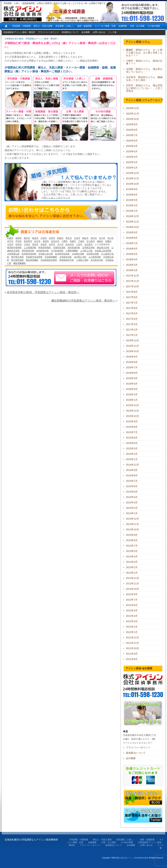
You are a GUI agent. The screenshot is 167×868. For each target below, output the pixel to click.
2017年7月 (132, 303)
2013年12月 (132, 519)
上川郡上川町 (86, 251)
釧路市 (60, 238)
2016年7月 (132, 367)
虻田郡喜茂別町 (29, 254)
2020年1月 (132, 168)
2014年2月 (132, 508)
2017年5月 (132, 313)
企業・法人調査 (137, 26)
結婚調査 (123, 26)
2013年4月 (132, 556)
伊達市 (44, 244)
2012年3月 (132, 621)
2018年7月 (132, 243)
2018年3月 (132, 265)
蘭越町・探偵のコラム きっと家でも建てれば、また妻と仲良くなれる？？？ (144, 53)
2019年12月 (132, 173)
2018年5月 (132, 254)
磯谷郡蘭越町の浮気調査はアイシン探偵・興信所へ (83, 301)
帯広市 (69, 238)
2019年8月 (132, 195)
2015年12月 (132, 405)
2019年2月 (132, 205)
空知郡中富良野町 (34, 257)
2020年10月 (132, 119)
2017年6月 (132, 308)
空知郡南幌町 (51, 257)
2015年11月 (132, 411)
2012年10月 (132, 589)
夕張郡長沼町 (66, 257)
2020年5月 (132, 146)
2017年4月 (132, 319)
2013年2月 (132, 567)
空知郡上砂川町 (46, 254)
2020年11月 (132, 114)
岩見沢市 (55, 241)
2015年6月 (132, 438)
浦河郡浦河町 (74, 248)
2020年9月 (132, 124)
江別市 (27, 244)
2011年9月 (132, 654)
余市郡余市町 (97, 260)
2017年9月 (132, 292)
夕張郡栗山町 (13, 254)
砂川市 (37, 241)
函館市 (100, 241)
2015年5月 (132, 443)
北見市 (77, 238)
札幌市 (10, 238)
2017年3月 (132, 324)
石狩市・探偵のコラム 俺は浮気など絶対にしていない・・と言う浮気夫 (144, 88)
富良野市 (28, 241)
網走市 (85, 238)
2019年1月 (132, 211)
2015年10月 (132, 416)
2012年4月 (132, 616)
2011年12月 (132, 637)
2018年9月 (132, 232)
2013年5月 (132, 551)
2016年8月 (132, 362)
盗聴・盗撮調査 (85, 26)
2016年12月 (132, 340)
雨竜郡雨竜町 (45, 248)
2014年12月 (132, 465)
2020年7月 (132, 135)
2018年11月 (132, 222)
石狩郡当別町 (93, 254)
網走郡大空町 (103, 248)
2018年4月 (132, 259)
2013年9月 (132, 535)
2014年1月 (132, 513)
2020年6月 (132, 141)
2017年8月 (132, 297)
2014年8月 (132, 475)
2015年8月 (132, 427)
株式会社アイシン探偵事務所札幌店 (134, 858)
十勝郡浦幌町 (72, 251)
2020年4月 (132, 151)
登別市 (35, 244)
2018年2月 (132, 270)
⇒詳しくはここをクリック (56, 198)
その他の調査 (154, 26)
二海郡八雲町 (82, 260)
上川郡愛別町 (30, 248)
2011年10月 (132, 648)
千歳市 (81, 241)
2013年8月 (132, 540)
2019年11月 (132, 178)
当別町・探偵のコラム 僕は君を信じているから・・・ (144, 70)
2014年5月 (132, 492)
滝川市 (110, 238)
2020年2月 (132, 162)
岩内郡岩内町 (43, 251)
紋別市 (19, 244)
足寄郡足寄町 (89, 248)
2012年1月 (132, 632)
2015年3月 (132, 448)
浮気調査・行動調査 (21, 26)
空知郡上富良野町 (103, 251)
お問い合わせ (99, 32)
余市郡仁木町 (80, 257)
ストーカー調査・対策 (105, 26)
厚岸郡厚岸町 (28, 251)
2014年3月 (132, 502)
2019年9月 (132, 189)
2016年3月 (132, 389)
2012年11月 (132, 583)
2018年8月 (132, 238)
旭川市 (94, 238)
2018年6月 (132, 249)
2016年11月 (132, 346)
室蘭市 (108, 241)
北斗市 (60, 244)
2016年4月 (132, 384)
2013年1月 (132, 573)
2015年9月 (132, 421)
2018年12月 (132, 216)
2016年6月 (132, 373)
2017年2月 (132, 330)
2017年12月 (132, 276)
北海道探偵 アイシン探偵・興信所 (19, 32)
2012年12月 (132, 578)
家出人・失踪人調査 (43, 26)
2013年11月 (132, 524)
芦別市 (19, 241)
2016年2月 (132, 394)
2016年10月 (132, 351)
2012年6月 (132, 605)
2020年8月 (132, 130)
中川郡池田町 (57, 251)
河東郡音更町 (59, 248)
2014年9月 (132, 470)
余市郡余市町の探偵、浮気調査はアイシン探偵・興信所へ (43, 292)
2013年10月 (132, 529)
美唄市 (46, 241)
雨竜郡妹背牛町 (67, 260)
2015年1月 (132, 459)
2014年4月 (132, 497)
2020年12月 (132, 108)
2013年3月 (132, 562)
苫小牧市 (91, 241)
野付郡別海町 (18, 260)
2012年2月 (132, 627)
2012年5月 (132, 610)
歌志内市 (70, 244)
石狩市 (52, 244)
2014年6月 (132, 486)
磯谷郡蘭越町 (20, 263)
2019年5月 (132, 200)
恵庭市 (73, 241)
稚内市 (27, 238)
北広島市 (89, 244)
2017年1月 (132, 335)
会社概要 (86, 32)
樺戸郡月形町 (18, 257)
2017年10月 (132, 286)
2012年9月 (132, 594)
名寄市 (52, 238)
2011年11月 (132, 643)
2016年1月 (132, 400)
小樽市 (65, 241)
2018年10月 (132, 227)
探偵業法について (70, 32)
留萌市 (19, 238)
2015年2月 (132, 454)
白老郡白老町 (78, 254)
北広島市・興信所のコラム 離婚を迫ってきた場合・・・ (144, 79)
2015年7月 (132, 432)
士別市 (10, 244)
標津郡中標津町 (14, 248)
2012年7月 (132, 600)
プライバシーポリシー (48, 32)
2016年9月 (132, 357)
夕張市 (44, 238)
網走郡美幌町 (32, 260)
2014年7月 (132, 481)
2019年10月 (132, 184)
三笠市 (79, 244)
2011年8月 (132, 659)
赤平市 (10, 241)
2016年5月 (132, 378)
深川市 (102, 238)
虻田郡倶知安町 (62, 254)
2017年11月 (132, 281)
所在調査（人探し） (65, 26)
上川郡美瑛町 (95, 257)
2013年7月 (132, 546)
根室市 (35, 238)
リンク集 (112, 32)
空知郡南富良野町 (49, 260)
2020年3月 (132, 157)
